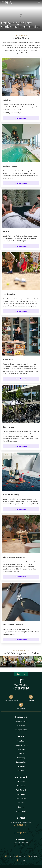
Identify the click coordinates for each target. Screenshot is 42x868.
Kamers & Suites (21, 721)
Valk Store (21, 794)
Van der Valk (21, 706)
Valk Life (21, 803)
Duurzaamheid (21, 762)
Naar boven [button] (21, 674)
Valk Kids (21, 770)
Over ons (21, 807)
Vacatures (21, 749)
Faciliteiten (21, 766)
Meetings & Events (21, 745)
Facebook (10, 856)
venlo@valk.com (21, 833)
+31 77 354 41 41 (21, 825)
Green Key (31, 698)
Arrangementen (21, 730)
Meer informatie (21, 118)
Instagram (21, 856)
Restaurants (21, 726)
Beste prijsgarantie (11, 698)
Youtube (21, 860)
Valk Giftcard (21, 790)
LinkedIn (32, 856)
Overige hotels (21, 811)
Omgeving (21, 758)
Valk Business (21, 798)
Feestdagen (21, 741)
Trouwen (21, 754)
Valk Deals (21, 786)
